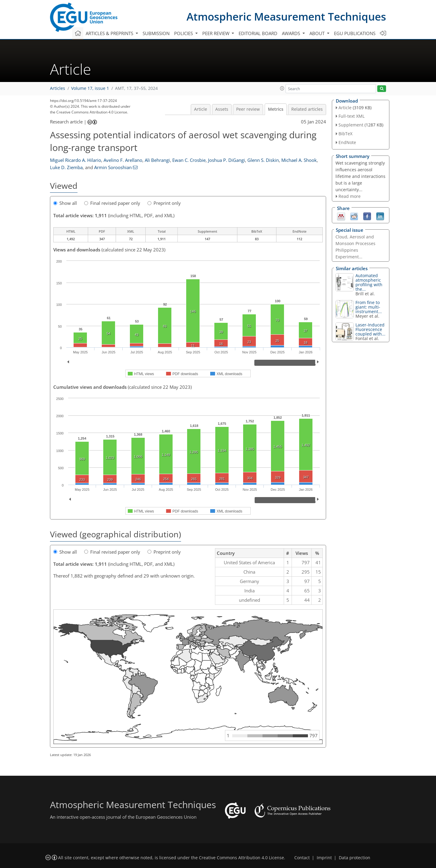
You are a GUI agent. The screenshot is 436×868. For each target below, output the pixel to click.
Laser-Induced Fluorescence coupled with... (370, 329)
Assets (222, 109)
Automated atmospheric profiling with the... (369, 282)
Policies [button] (184, 33)
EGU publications (355, 33)
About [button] (318, 33)
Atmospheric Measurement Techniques (286, 16)
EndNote (347, 142)
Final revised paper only (112, 203)
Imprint (324, 858)
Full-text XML (352, 116)
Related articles (307, 109)
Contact (302, 858)
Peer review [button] (216, 33)
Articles (58, 88)
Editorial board (258, 33)
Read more (350, 196)
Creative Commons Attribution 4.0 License (241, 858)
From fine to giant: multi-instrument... (369, 307)
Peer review (248, 109)
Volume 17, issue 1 (90, 88)
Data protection (355, 858)
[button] (282, 88)
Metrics (276, 109)
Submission (156, 33)
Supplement (351, 125)
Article (201, 109)
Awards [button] (292, 33)
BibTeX (345, 134)
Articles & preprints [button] (110, 33)
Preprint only (164, 203)
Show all (65, 203)
